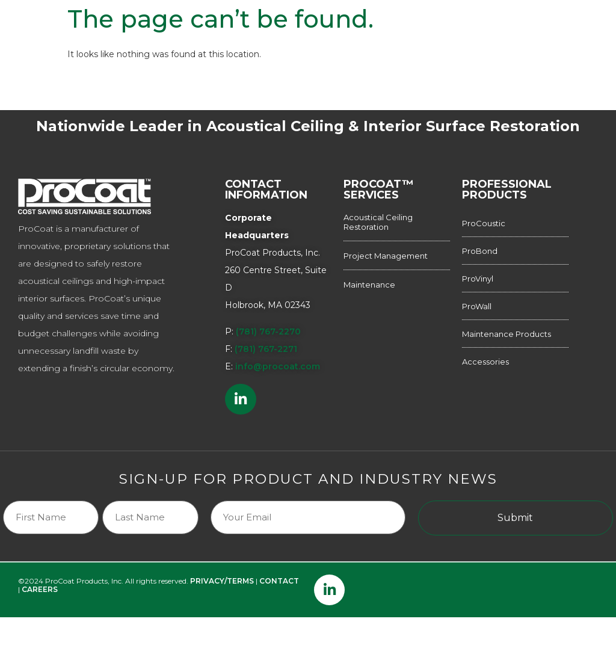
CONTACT (279, 556)
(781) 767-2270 (268, 331)
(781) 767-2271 (266, 349)
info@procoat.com (278, 366)
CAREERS (40, 565)
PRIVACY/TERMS (222, 556)
